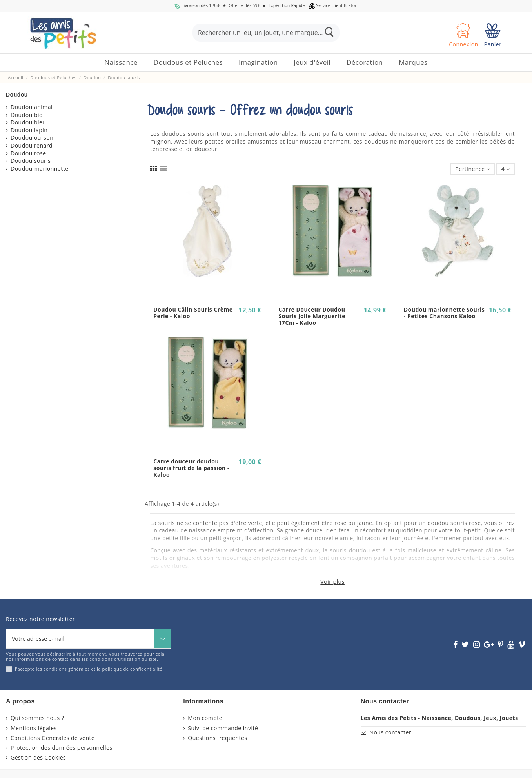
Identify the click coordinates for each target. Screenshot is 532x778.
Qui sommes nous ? (37, 718)
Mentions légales (34, 728)
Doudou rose (28, 153)
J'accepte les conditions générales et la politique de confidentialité (89, 669)
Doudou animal (32, 107)
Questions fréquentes (217, 738)
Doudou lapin (29, 130)
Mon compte (205, 718)
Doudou (17, 95)
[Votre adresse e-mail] (80, 639)
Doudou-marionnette (40, 169)
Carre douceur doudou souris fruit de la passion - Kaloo (191, 468)
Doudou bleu (28, 122)
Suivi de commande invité (223, 728)
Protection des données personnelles (62, 748)
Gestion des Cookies (38, 757)
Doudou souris (31, 161)
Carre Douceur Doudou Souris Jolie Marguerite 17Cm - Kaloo (312, 316)
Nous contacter (390, 732)
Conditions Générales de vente (53, 738)
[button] (188, 63)
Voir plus (332, 582)
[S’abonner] (163, 639)
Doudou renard (32, 145)
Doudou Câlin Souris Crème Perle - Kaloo (193, 313)
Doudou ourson (32, 138)
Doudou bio (27, 115)
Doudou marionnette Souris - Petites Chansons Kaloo (444, 313)
